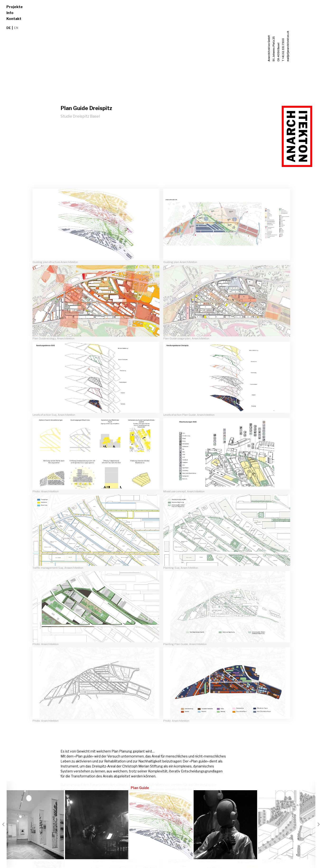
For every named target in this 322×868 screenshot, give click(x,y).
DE (9, 28)
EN (16, 28)
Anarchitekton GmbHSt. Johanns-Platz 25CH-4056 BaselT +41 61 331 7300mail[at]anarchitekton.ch (278, 46)
